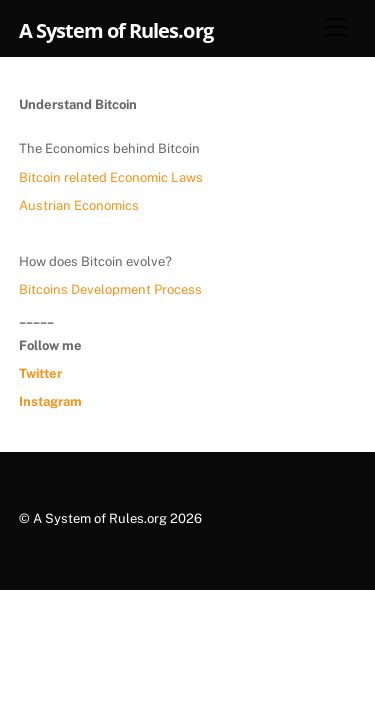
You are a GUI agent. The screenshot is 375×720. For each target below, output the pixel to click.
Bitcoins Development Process (110, 289)
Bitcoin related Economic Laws (111, 177)
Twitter (40, 373)
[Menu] (336, 27)
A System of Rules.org (100, 518)
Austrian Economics (79, 205)
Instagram (50, 401)
